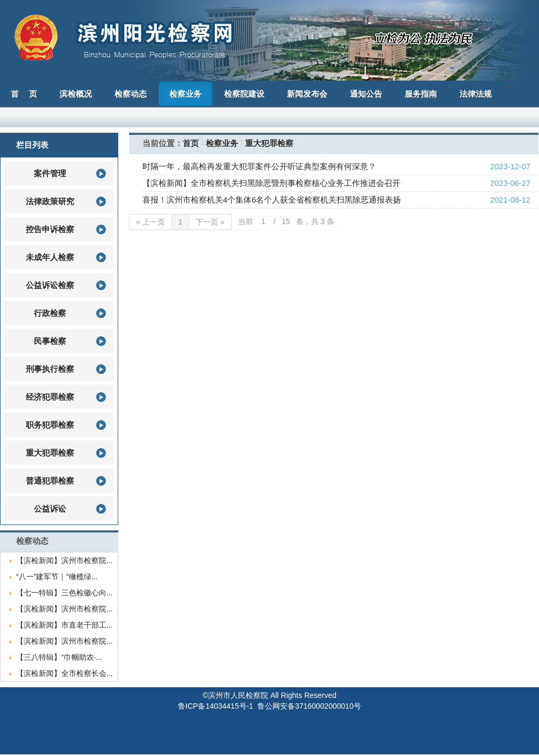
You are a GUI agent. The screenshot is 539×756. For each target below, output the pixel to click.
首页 (191, 143)
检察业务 (222, 143)
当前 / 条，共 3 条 (286, 221)
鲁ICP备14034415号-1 (215, 706)
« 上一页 (150, 222)
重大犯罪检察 (269, 143)
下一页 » (210, 222)
